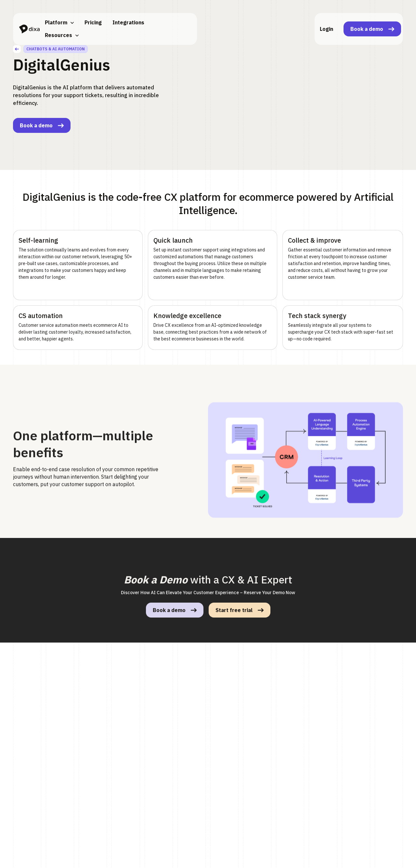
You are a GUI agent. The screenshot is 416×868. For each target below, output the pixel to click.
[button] (59, 23)
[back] (17, 49)
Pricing (93, 22)
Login (326, 29)
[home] (29, 29)
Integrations (128, 22)
